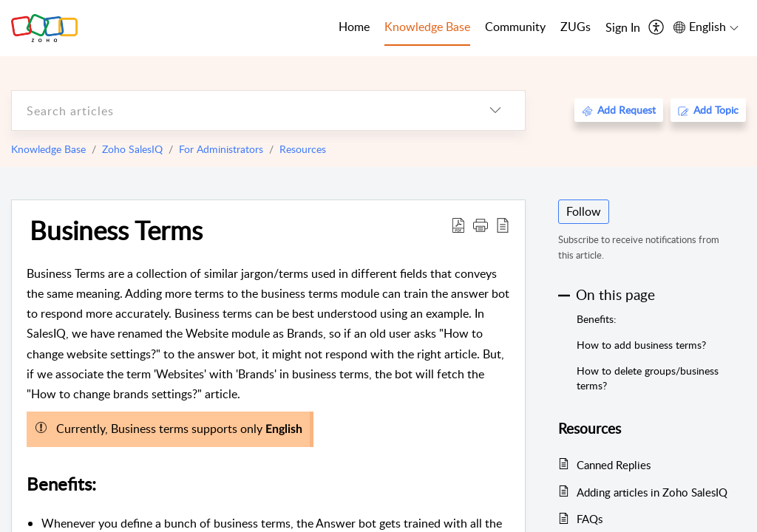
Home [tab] (354, 27)
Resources (303, 149)
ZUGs (576, 27)
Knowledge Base (48, 149)
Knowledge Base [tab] (427, 27)
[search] (239, 110)
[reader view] (503, 225)
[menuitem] (623, 28)
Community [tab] (515, 27)
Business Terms (116, 230)
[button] (481, 225)
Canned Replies (614, 465)
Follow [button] (584, 211)
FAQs (590, 519)
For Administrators (221, 149)
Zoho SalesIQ (132, 149)
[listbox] (495, 110)
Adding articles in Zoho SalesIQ (652, 492)
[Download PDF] (458, 225)
